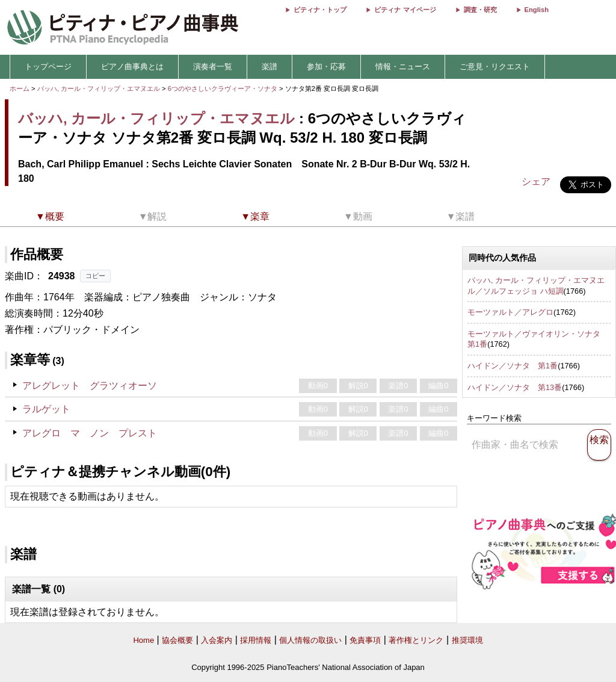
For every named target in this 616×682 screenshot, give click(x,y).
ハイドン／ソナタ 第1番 (513, 366)
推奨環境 (467, 640)
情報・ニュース (403, 67)
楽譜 (269, 67)
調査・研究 (480, 10)
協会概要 (177, 640)
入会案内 (217, 640)
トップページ (48, 67)
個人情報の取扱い (310, 640)
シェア (536, 181)
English (537, 10)
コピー (95, 276)
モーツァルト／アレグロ (510, 312)
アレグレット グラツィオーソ (90, 386)
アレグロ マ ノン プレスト (90, 433)
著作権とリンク (416, 640)
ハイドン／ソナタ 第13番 (515, 387)
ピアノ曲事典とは (132, 67)
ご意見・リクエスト (495, 67)
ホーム (20, 88)
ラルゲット (46, 409)
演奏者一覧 (213, 67)
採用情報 (256, 640)
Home (143, 640)
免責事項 (365, 640)
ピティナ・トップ (320, 10)
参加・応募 (326, 67)
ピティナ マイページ (405, 10)
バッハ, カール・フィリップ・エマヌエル (99, 88)
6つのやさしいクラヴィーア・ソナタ (223, 88)
